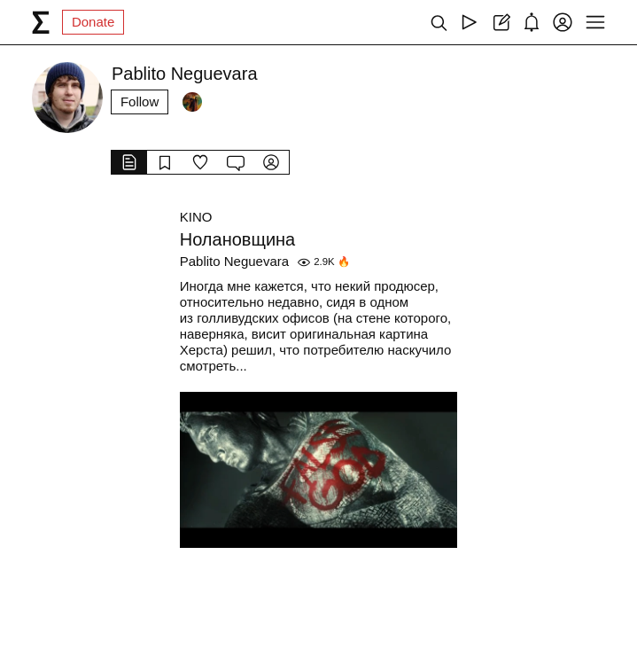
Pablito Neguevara (234, 261)
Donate (93, 22)
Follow (140, 102)
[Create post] (500, 22)
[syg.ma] (41, 22)
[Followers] (192, 102)
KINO (196, 217)
